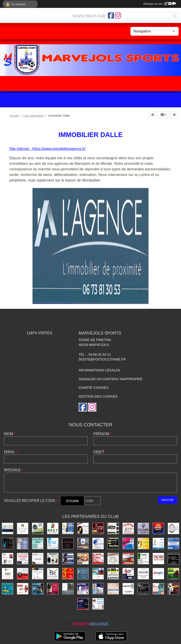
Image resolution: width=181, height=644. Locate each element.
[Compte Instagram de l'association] (118, 16)
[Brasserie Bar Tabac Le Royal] (8, 589)
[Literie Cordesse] (83, 559)
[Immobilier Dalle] (83, 574)
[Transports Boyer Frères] (173, 528)
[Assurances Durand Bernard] (68, 528)
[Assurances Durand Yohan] (158, 544)
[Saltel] (8, 528)
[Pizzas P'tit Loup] (128, 528)
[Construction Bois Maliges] (53, 544)
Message (14, 470)
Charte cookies (94, 388)
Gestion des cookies (98, 396)
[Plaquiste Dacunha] (113, 574)
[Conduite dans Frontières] (68, 574)
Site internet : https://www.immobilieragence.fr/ (47, 149)
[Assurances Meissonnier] (98, 589)
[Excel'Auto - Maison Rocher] (113, 559)
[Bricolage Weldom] (113, 528)
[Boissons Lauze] (68, 559)
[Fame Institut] (38, 559)
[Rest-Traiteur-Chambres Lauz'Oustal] (38, 528)
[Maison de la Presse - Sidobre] (23, 559)
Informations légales (99, 370)
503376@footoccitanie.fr (102, 359)
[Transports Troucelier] (98, 574)
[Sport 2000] (158, 528)
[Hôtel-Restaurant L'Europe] (98, 528)
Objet (100, 452)
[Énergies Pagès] (98, 604)
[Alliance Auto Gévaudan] (173, 559)
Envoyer (168, 500)
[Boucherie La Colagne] (53, 574)
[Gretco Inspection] (98, 544)
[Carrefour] (23, 589)
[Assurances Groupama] (143, 559)
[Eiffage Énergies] (8, 559)
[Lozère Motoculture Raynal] (53, 559)
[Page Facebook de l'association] (111, 16)
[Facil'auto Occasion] (113, 589)
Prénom (103, 434)
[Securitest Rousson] (8, 574)
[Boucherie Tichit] (143, 589)
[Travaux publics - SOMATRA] (143, 544)
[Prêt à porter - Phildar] (53, 589)
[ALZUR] (128, 574)
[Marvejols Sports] (83, 544)
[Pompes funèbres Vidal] (68, 589)
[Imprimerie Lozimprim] (158, 589)
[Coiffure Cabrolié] (83, 528)
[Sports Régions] (158, 574)
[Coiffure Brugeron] (113, 544)
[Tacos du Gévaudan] (158, 559)
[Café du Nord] (143, 574)
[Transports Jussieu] (83, 604)
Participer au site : (160, 4)
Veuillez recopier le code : (32, 501)
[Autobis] (128, 559)
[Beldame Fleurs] (38, 574)
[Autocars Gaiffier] (38, 589)
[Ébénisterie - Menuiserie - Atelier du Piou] (173, 589)
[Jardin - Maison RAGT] (53, 528)
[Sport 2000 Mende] (23, 574)
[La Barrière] (143, 528)
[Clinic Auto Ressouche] (128, 589)
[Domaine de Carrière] (23, 528)
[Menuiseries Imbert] (98, 559)
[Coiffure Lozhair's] (128, 544)
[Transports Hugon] (173, 574)
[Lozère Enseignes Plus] (8, 544)
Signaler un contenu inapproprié (111, 379)
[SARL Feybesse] (83, 589)
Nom (10, 434)
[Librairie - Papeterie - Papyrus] (23, 544)
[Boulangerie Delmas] (38, 544)
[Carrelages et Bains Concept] (68, 544)
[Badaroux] (173, 544)
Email (11, 452)
